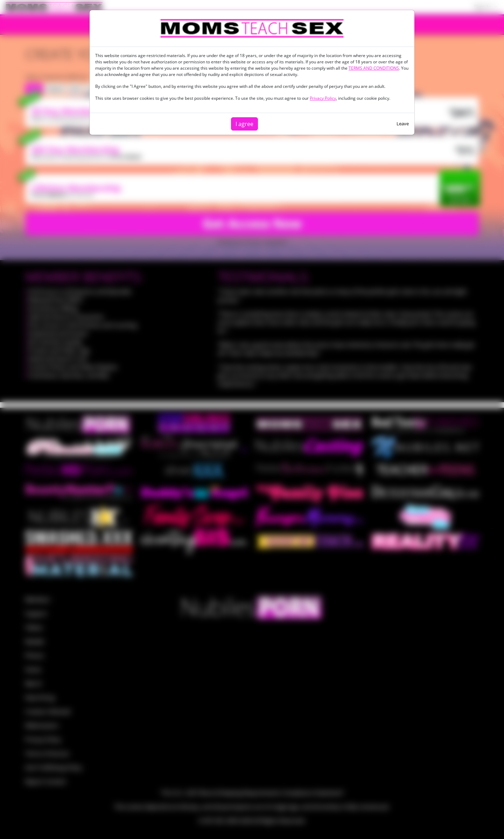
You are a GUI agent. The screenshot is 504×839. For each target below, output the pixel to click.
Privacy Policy (323, 98)
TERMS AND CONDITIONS (374, 68)
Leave (403, 124)
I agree (244, 124)
